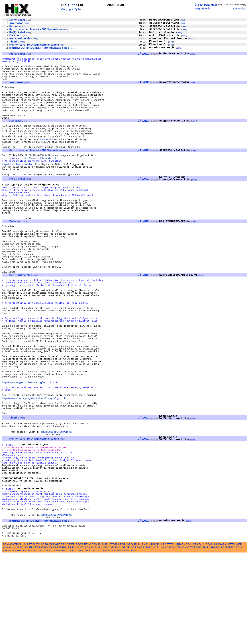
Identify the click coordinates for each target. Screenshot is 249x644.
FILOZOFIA (112, 634)
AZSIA (45, 634)
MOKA (115, 637)
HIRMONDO (182, 634)
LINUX (71, 637)
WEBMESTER (112, 640)
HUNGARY (220, 634)
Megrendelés (202, 8)
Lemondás (239, 8)
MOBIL (106, 637)
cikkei (182, 20)
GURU (135, 634)
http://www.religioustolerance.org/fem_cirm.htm (31, 445)
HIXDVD (196, 634)
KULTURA (59, 637)
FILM (101, 634)
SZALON (30, 640)
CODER (70, 634)
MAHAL (96, 637)
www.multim (47, 156)
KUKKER (47, 637)
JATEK (231, 634)
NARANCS (137, 637)
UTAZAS (78, 640)
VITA (99, 640)
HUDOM (207, 634)
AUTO (36, 634)
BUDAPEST (57, 634)
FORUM (125, 634)
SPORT (7, 640)
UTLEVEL (90, 640)
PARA (207, 637)
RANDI (215, 637)
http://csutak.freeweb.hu (57, 503)
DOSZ (79, 634)
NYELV (170, 637)
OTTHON (181, 637)
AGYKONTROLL (13, 634)
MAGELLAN (83, 637)
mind (28, 20)
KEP (239, 634)
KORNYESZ (33, 637)
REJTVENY (228, 637)
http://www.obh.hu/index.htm (41, 177)
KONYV (20, 637)
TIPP (71, 5)
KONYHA (8, 637)
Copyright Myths (71, 9)
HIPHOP (154, 634)
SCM (239, 637)
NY (163, 637)
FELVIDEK (91, 634)
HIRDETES (167, 634)
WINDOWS (129, 640)
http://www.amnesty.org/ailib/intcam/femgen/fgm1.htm (35, 464)
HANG (144, 634)
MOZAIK (125, 637)
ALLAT (28, 634)
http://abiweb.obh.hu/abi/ (17, 184)
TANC (40, 640)
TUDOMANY (59, 640)
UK (69, 640)
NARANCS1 (153, 637)
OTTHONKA (195, 637)
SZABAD (18, 640)
